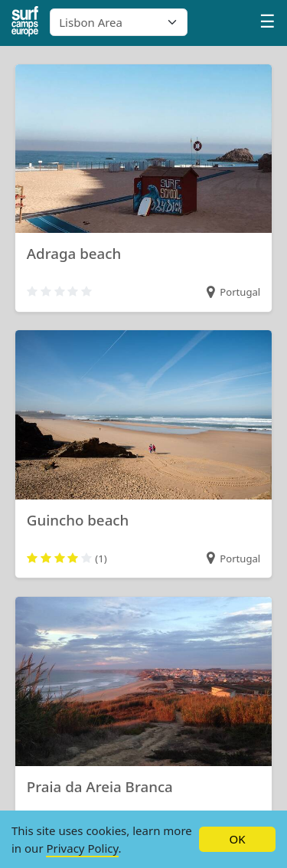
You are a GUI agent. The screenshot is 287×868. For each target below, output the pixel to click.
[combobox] (119, 22)
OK (237, 839)
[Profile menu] (267, 23)
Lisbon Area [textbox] (91, 22)
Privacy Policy (82, 848)
